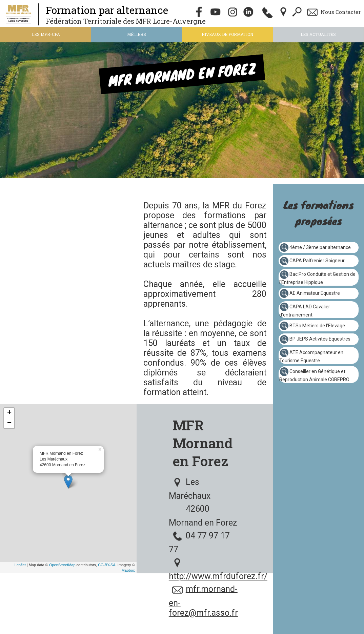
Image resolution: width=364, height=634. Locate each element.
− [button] (9, 423)
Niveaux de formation (227, 34)
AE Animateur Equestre (315, 293)
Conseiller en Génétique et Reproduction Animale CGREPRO (314, 375)
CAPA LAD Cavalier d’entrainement (305, 310)
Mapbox (128, 570)
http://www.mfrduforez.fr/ (218, 576)
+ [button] (9, 413)
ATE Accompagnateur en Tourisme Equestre (311, 356)
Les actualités (318, 34)
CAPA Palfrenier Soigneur (317, 261)
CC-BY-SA (107, 565)
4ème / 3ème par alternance (320, 247)
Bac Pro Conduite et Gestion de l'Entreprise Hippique (317, 278)
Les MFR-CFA (46, 34)
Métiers (137, 34)
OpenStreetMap (62, 565)
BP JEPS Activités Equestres (320, 339)
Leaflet (20, 565)
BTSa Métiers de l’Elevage (317, 325)
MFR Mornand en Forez (203, 443)
